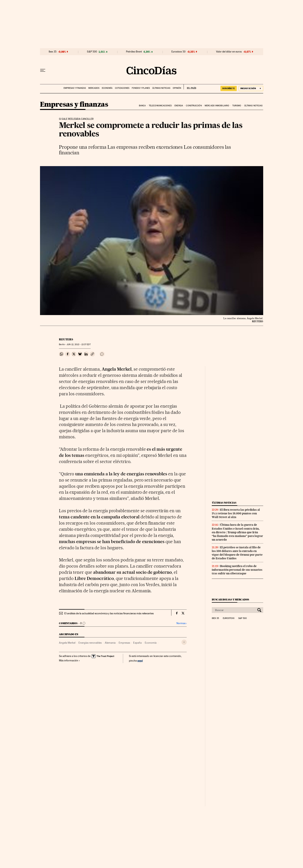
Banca (142, 106)
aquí (140, 661)
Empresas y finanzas (75, 88)
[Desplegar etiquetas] (184, 642)
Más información (69, 660)
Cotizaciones (122, 88)
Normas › (182, 623)
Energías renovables (90, 643)
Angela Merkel (67, 643)
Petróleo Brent (134, 52)
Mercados (94, 88)
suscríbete (229, 88)
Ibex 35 (53, 52)
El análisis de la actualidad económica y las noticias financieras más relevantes (109, 613)
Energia (179, 106)
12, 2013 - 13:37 (79, 344)
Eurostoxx (229, 618)
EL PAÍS (190, 87)
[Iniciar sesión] (251, 88)
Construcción (194, 106)
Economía (107, 88)
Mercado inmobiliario (217, 106)
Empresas (124, 643)
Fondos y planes (141, 88)
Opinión (177, 88)
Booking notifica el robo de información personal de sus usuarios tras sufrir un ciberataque (237, 570)
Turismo (237, 106)
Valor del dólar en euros (229, 52)
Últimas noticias (161, 88)
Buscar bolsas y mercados (230, 600)
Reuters (66, 339)
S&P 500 (92, 52)
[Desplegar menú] (43, 70)
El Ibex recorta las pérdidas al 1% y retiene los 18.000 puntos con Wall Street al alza (236, 513)
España (137, 643)
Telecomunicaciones (160, 106)
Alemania (110, 643)
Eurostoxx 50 (178, 52)
